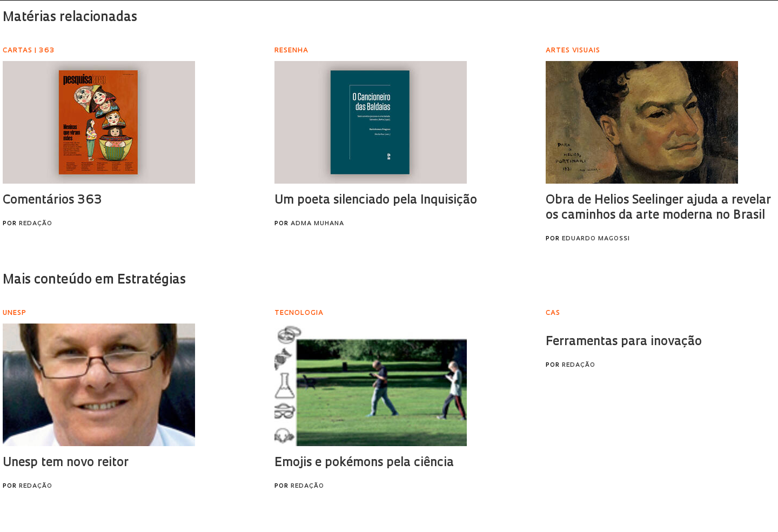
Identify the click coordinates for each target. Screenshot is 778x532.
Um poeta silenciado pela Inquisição (376, 201)
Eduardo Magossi (596, 239)
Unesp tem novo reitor (66, 463)
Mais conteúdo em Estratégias (94, 280)
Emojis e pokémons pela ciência (364, 463)
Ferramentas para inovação (624, 342)
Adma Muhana (317, 224)
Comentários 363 (52, 201)
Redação (36, 224)
